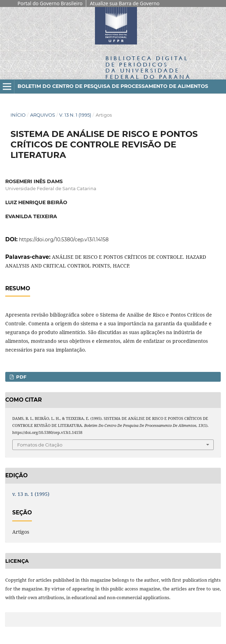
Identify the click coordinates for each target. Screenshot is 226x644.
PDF (20, 377)
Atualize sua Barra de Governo (125, 3)
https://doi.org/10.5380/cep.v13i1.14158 (64, 240)
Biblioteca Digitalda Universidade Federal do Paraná (148, 67)
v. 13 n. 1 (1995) (75, 115)
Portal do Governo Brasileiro (50, 3)
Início (18, 115)
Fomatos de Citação (40, 445)
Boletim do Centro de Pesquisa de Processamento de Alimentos (113, 86)
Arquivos (43, 115)
